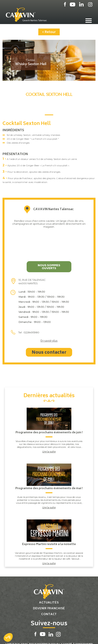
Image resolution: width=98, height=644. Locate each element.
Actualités (49, 579)
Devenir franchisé (49, 585)
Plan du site (35, 637)
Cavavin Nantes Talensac (35, 21)
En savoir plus (49, 318)
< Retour (49, 32)
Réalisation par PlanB (58, 637)
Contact (49, 591)
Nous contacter (49, 329)
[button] (8, 637)
